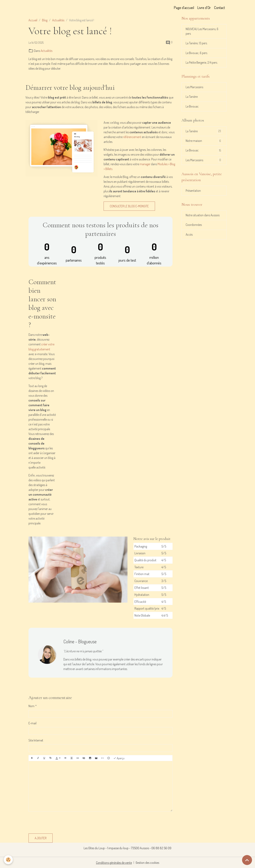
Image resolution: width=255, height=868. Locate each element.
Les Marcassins (195, 88)
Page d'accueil (184, 7)
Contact (219, 7)
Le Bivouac (192, 108)
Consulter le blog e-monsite (129, 206)
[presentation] (59, 822)
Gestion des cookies (148, 862)
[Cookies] (8, 860)
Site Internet (36, 740)
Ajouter (41, 838)
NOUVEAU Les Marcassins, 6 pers (203, 32)
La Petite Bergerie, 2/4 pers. (202, 63)
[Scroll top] (247, 860)
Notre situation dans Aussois (203, 218)
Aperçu (119, 758)
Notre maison (204, 143)
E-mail (32, 723)
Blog (45, 20)
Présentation (193, 193)
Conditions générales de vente (114, 862)
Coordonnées (194, 228)
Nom (31, 706)
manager (145, 164)
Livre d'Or (204, 7)
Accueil (33, 20)
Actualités (58, 20)
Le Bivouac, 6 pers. (197, 54)
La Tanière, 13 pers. (197, 44)
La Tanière (192, 98)
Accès (189, 238)
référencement (132, 137)
